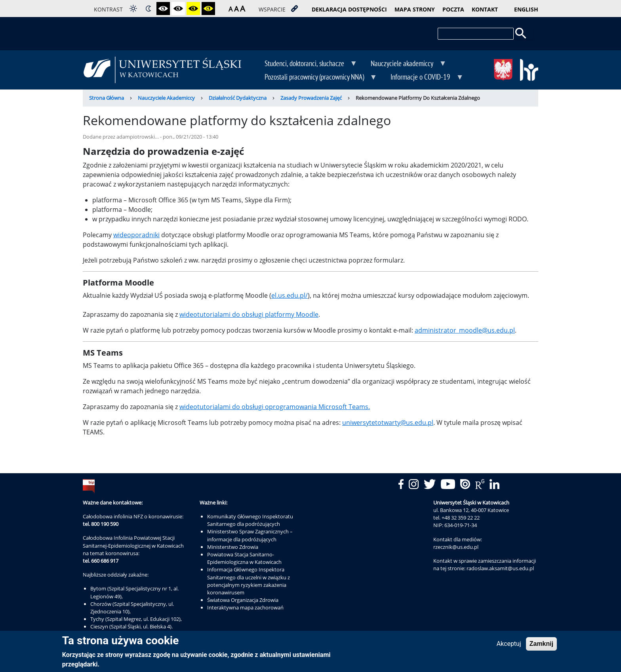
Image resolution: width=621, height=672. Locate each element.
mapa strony (415, 9)
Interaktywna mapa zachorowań (245, 607)
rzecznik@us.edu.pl (456, 547)
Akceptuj (509, 646)
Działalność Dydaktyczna (238, 98)
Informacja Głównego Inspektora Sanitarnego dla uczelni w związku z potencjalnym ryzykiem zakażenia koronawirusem (249, 581)
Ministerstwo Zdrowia (233, 547)
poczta (453, 9)
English (526, 9)
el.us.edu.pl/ (290, 295)
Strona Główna (107, 98)
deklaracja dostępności (349, 9)
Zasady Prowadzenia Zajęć (311, 98)
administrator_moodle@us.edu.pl (465, 330)
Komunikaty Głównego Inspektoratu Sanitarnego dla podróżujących (250, 520)
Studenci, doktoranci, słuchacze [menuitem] (305, 64)
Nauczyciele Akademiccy (166, 98)
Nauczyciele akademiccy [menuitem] (403, 64)
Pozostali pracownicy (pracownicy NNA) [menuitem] (315, 78)
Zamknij (541, 646)
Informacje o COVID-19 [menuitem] (421, 78)
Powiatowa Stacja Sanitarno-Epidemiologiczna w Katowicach (244, 558)
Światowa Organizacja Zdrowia (243, 600)
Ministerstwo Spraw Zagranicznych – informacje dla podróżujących (250, 535)
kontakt (485, 9)
